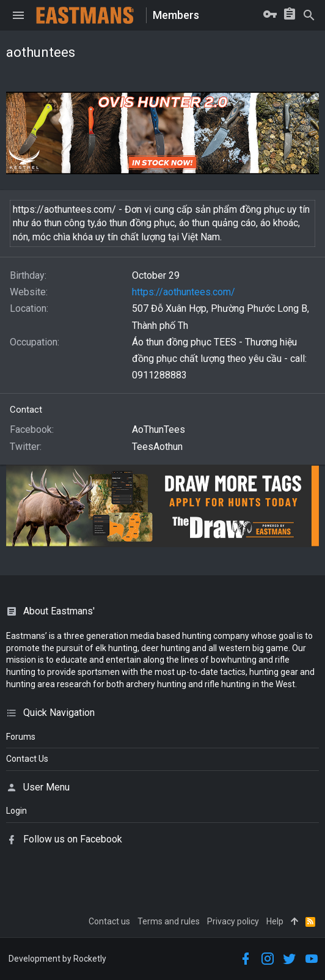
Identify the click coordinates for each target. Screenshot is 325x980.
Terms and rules (169, 921)
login (16, 811)
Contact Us (27, 759)
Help (275, 921)
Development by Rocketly (57, 959)
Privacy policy (233, 921)
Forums (21, 737)
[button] (18, 15)
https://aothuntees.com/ (184, 292)
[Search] (309, 15)
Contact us (109, 921)
